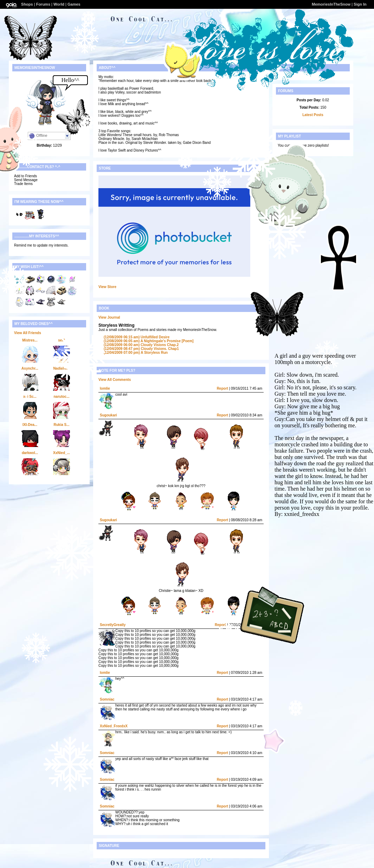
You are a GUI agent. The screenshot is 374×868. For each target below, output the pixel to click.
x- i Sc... (30, 397)
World (59, 4)
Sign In (360, 4)
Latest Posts (313, 115)
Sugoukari (108, 415)
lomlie (105, 388)
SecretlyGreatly (113, 625)
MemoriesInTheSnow (331, 4)
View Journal (109, 317)
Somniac (107, 699)
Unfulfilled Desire (137, 337)
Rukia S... (61, 425)
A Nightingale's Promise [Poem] (149, 341)
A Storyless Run (136, 353)
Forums (43, 4)
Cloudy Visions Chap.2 (141, 345)
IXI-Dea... (30, 425)
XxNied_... (62, 453)
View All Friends (28, 333)
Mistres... (30, 340)
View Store (107, 287)
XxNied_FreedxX (114, 726)
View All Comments (115, 380)
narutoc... (61, 397)
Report (223, 388)
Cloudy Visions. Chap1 (141, 349)
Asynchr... (30, 368)
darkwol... (30, 453)
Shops (27, 4)
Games (74, 4)
